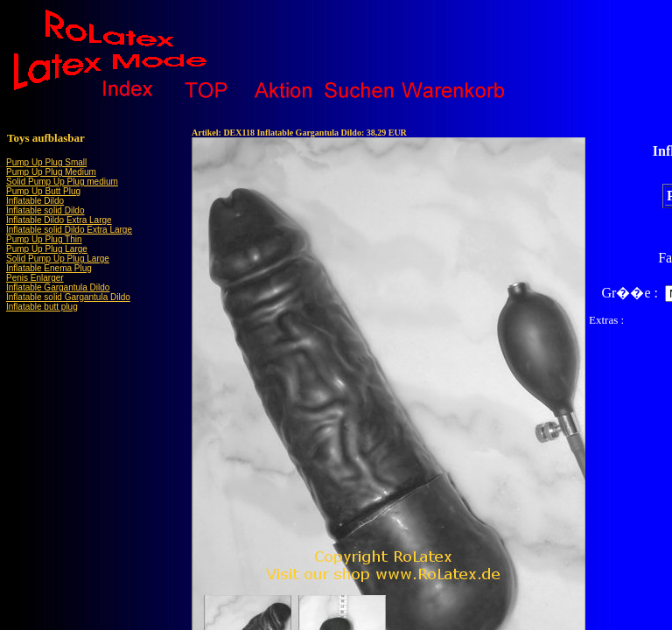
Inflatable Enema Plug (49, 268)
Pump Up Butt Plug (43, 191)
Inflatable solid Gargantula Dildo (68, 297)
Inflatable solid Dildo (45, 210)
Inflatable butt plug (42, 307)
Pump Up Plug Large (47, 249)
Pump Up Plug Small (46, 162)
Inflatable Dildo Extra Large (59, 220)
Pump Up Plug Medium (51, 172)
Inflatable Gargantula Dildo (58, 287)
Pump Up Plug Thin (44, 239)
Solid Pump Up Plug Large (58, 259)
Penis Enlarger (35, 278)
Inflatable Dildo (35, 201)
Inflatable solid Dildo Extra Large (69, 230)
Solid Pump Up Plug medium (62, 182)
